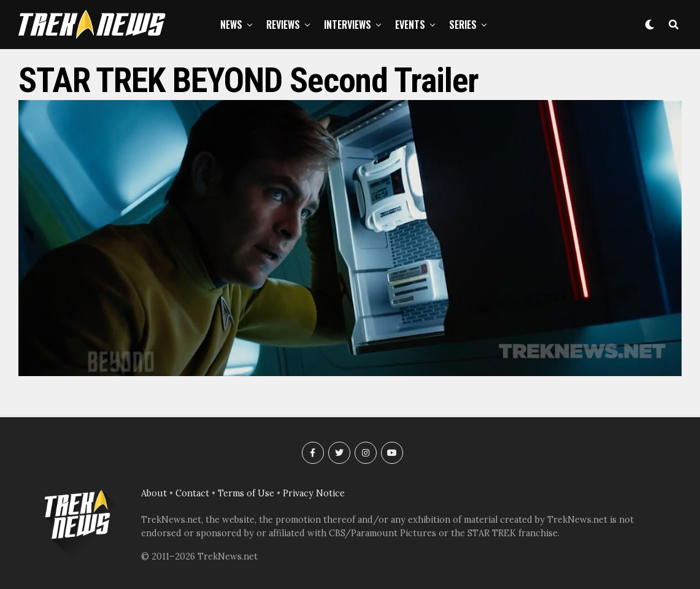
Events (410, 25)
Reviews (283, 25)
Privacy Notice (314, 493)
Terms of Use (246, 493)
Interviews (348, 25)
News (231, 25)
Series (463, 25)
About (154, 493)
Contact (192, 493)
